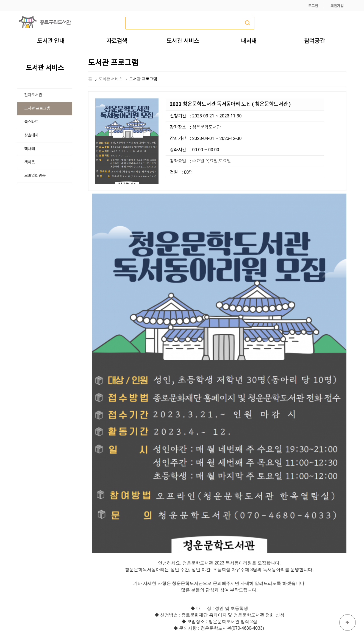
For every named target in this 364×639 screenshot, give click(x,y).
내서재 (249, 41)
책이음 (30, 162)
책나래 (30, 149)
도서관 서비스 (183, 41)
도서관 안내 (51, 41)
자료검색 (117, 41)
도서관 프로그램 (37, 108)
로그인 (313, 6)
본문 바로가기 (0, 0)
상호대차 (31, 135)
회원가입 (337, 6)
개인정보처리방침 (272, 622)
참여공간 (315, 41)
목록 (338, 522)
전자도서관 (33, 95)
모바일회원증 (35, 176)
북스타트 (31, 122)
